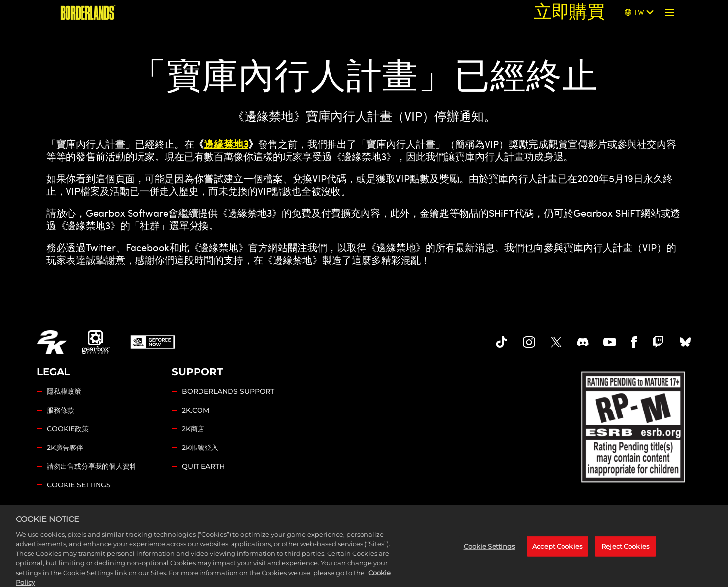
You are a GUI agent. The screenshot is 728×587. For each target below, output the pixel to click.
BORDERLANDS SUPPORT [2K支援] (228, 391)
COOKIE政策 (68, 429)
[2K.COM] (52, 342)
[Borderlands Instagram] (529, 342)
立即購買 (569, 12)
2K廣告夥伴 (65, 448)
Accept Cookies (557, 554)
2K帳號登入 (200, 448)
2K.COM (196, 410)
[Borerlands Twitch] (658, 342)
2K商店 (193, 429)
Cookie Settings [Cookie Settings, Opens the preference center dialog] (490, 554)
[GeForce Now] (153, 342)
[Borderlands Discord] (583, 342)
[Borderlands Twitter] (556, 342)
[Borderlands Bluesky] (685, 342)
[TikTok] (502, 342)
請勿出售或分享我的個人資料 (92, 466)
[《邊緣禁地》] (88, 12)
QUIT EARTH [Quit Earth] (203, 466)
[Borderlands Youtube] (610, 342)
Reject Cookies (625, 554)
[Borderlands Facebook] (634, 342)
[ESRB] (634, 425)
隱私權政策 (64, 391)
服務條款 (61, 410)
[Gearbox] (96, 342)
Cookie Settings (79, 485)
